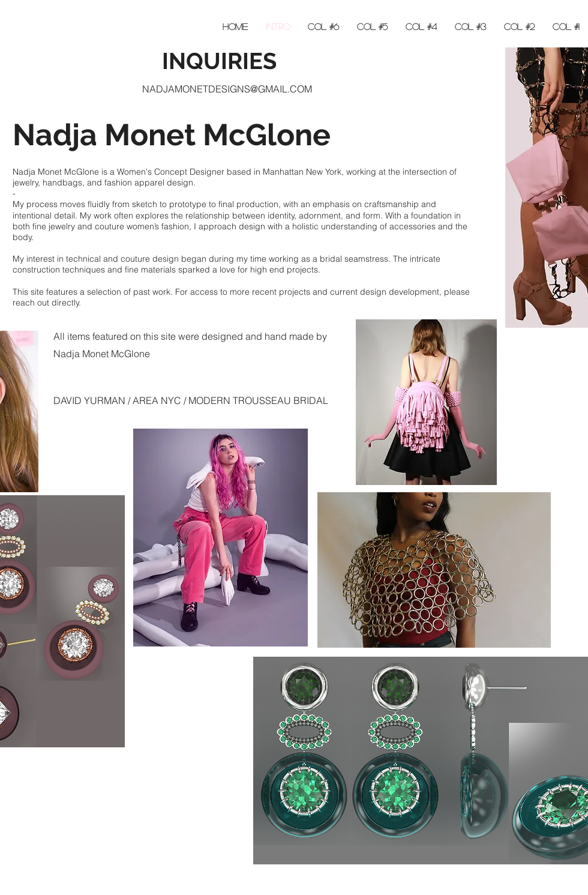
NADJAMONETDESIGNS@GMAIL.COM (227, 89)
